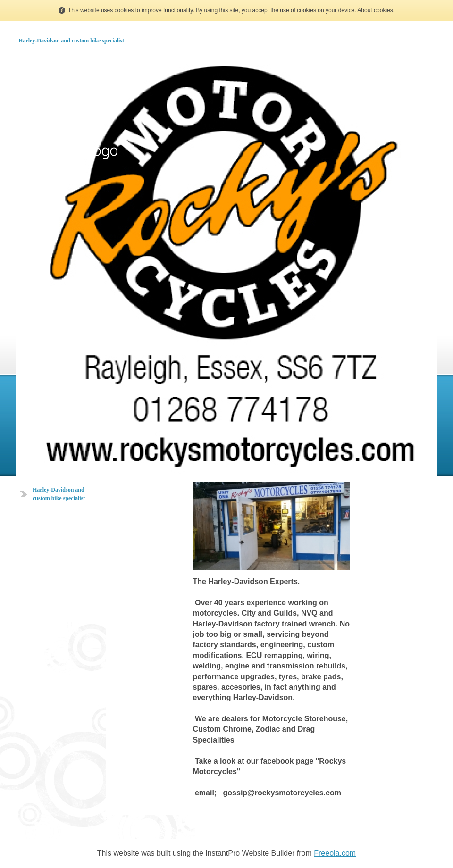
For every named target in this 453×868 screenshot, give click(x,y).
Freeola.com (335, 853)
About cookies (375, 10)
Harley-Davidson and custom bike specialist (71, 41)
